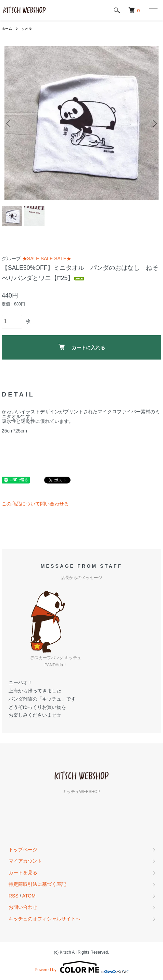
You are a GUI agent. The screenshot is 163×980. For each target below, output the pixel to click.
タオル (27, 29)
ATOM (29, 896)
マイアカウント (25, 861)
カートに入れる (82, 347)
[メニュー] (153, 10)
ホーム (7, 29)
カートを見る (23, 872)
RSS (14, 896)
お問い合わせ (23, 907)
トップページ (23, 850)
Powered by (81, 967)
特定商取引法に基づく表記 (37, 884)
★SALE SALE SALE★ (47, 259)
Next (154, 123)
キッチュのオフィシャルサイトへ (45, 919)
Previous (9, 123)
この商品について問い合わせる (35, 504)
